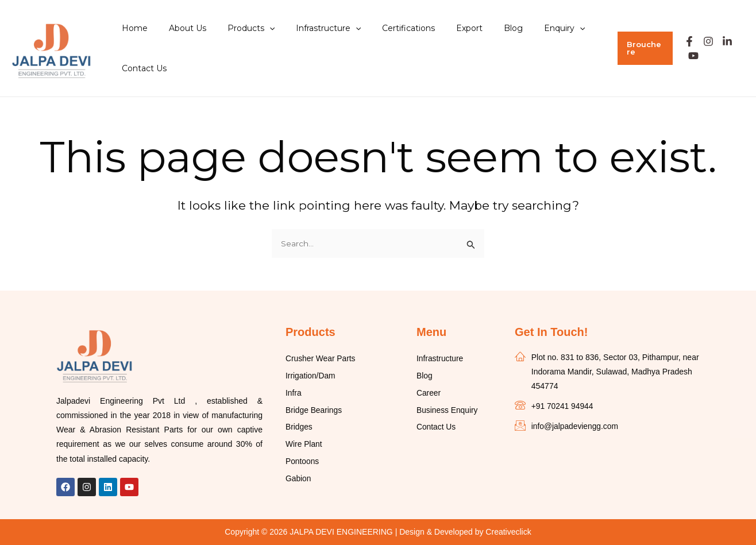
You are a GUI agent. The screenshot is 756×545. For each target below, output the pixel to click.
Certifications (385, 28)
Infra (294, 393)
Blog (480, 28)
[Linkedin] (723, 41)
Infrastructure (310, 28)
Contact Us (141, 68)
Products (238, 28)
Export (441, 28)
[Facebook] (685, 41)
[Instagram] (704, 41)
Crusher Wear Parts (321, 359)
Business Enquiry (448, 411)
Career (429, 393)
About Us (180, 28)
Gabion (298, 480)
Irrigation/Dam (311, 376)
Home (132, 28)
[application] (256, 28)
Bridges (299, 428)
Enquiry (526, 28)
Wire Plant (304, 445)
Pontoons (302, 462)
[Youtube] (689, 56)
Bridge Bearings (314, 411)
